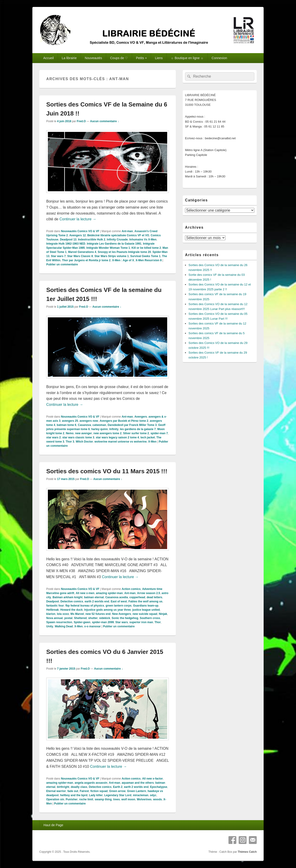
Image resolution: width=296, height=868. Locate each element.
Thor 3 (70, 442)
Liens (159, 58)
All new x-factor (153, 779)
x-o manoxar (92, 626)
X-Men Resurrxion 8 (149, 260)
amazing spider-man (109, 593)
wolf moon (128, 799)
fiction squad (99, 791)
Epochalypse (159, 787)
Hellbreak (52, 610)
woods (157, 799)
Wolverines (144, 799)
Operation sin (55, 799)
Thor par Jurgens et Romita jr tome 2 (86, 260)
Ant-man (127, 231)
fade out (73, 791)
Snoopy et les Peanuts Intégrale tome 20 (124, 252)
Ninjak (163, 614)
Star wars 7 (58, 256)
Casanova (85, 425)
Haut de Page (53, 825)
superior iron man (141, 622)
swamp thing (103, 799)
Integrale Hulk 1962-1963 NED (66, 244)
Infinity (114, 429)
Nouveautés (94, 58)
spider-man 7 (159, 433)
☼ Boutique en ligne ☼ (187, 58)
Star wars (122, 622)
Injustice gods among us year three (107, 610)
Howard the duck (72, 610)
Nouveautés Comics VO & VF (80, 231)
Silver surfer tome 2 (136, 433)
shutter (93, 618)
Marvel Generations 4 (82, 252)
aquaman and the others (138, 783)
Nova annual (54, 618)
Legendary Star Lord (118, 795)
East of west (119, 601)
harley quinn (100, 429)
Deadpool (53, 601)
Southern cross (150, 618)
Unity (50, 626)
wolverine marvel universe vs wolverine (121, 442)
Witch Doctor (84, 442)
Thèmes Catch (247, 852)
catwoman (99, 425)
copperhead (137, 597)
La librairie (69, 58)
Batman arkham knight (67, 597)
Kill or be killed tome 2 (146, 248)
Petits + (141, 58)
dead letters (154, 597)
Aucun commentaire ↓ (104, 121)
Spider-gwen (82, 622)
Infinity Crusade (117, 240)
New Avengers (122, 614)
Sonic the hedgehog (125, 618)
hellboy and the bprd (74, 795)
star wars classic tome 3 (78, 437)
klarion (51, 614)
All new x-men (85, 593)
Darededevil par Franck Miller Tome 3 (132, 425)
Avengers (141, 417)
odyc (153, 795)
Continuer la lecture (78, 219)
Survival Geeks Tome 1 (145, 256)
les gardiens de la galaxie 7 (138, 429)
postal (68, 618)
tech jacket (148, 437)
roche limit (86, 799)
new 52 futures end (98, 614)
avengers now (89, 421)
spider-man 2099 (103, 622)
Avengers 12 (78, 235)
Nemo (70, 433)
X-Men (152, 442)
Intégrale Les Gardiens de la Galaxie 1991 (114, 244)
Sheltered (80, 618)
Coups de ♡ (119, 58)
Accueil (48, 58)
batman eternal (94, 597)
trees (116, 799)
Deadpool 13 (68, 240)
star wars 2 (54, 437)
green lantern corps (119, 606)
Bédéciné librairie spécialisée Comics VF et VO (118, 235)
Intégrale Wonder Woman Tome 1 (108, 248)
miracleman (141, 795)
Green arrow (117, 791)
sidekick (105, 618)
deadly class (79, 787)
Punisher (72, 799)
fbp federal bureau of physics (85, 606)
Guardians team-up (146, 606)
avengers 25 (70, 421)
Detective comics (72, 601)
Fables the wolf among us (145, 601)
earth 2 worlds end (97, 601)
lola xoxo (63, 614)
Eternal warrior (56, 791)
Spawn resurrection (59, 622)
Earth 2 (118, 787)
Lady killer (96, 795)
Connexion (219, 58)
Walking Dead (64, 626)
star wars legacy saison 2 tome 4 (117, 437)
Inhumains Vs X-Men (143, 240)
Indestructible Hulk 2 (92, 240)
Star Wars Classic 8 (80, 256)
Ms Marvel (77, 614)
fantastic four (55, 606)
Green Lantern (136, 791)
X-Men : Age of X (123, 260)
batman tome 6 (66, 425)
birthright (63, 787)
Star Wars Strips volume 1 (111, 256)
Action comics (131, 589)
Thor (158, 622)
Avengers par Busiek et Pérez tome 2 (124, 421)
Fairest (84, 791)
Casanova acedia (116, 597)
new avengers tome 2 (107, 433)
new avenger (84, 433)
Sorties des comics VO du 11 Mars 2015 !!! (107, 471)
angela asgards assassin (91, 783)
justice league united (146, 610)
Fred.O (81, 121)
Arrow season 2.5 (149, 593)
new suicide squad (145, 614)
